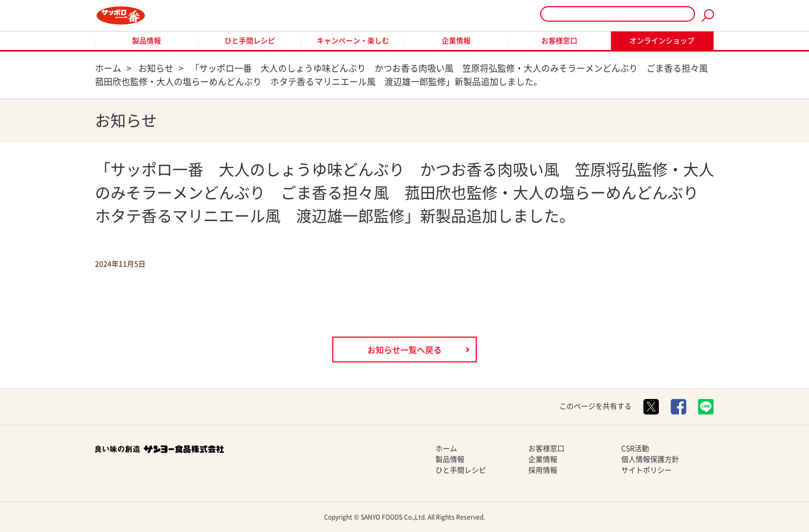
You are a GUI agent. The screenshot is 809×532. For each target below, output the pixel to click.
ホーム (446, 448)
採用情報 (543, 470)
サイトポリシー (646, 470)
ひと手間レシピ (250, 41)
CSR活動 (635, 448)
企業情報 (456, 41)
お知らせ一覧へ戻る (405, 350)
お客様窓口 (559, 41)
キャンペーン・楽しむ (353, 41)
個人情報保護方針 (650, 459)
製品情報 (147, 41)
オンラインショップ (662, 41)
